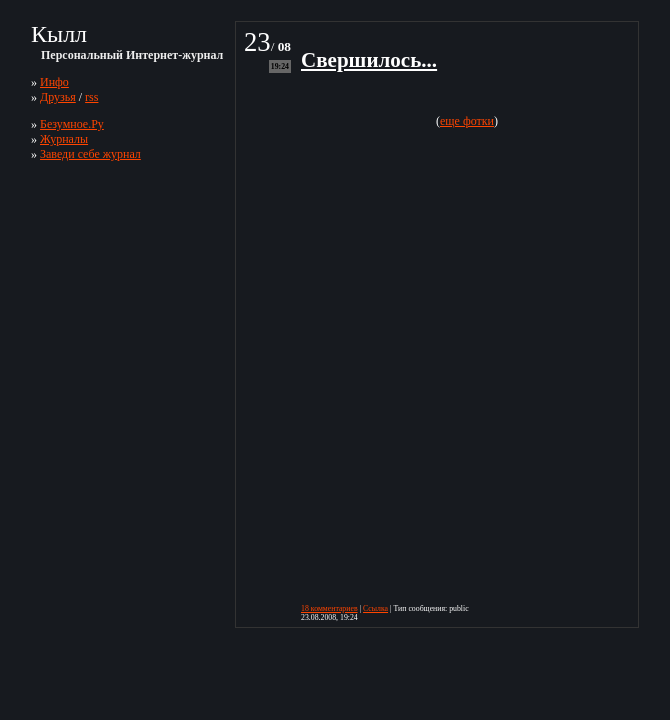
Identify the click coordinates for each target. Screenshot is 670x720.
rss (91, 97)
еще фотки (467, 121)
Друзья (58, 97)
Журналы (64, 139)
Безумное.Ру (72, 124)
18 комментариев (329, 608)
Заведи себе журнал (90, 154)
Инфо (54, 82)
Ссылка (375, 608)
